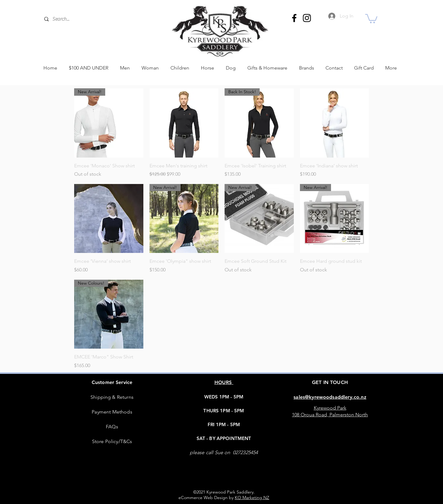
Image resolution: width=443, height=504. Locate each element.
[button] (371, 18)
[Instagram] (307, 18)
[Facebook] (294, 18)
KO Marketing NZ (252, 498)
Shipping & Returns (112, 397)
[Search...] (95, 19)
